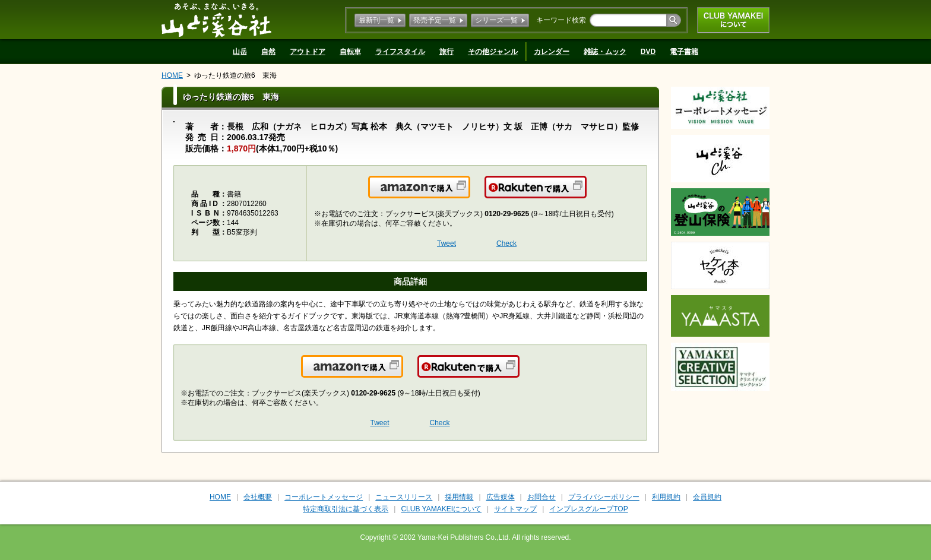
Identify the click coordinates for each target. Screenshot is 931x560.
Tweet (446, 243)
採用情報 (459, 497)
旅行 (446, 52)
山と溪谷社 (216, 20)
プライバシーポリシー (604, 497)
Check (506, 243)
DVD (648, 52)
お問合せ (541, 497)
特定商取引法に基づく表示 (346, 509)
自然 (268, 52)
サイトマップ (515, 509)
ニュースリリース (404, 497)
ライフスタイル (400, 52)
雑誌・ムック (605, 52)
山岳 (240, 52)
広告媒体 (501, 497)
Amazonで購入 (469, 194)
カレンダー (552, 52)
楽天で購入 (586, 194)
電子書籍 (684, 52)
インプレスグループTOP (588, 509)
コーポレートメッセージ (324, 497)
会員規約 (707, 497)
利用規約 (666, 497)
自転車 (350, 52)
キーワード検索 (561, 20)
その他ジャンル (493, 52)
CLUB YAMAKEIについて (733, 20)
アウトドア (308, 52)
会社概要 (258, 497)
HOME (172, 75)
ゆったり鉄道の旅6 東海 (235, 75)
